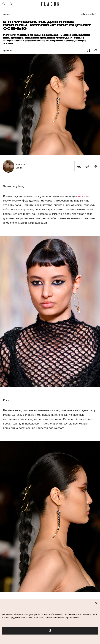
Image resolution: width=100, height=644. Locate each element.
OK (50, 630)
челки (81, 196)
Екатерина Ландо (21, 166)
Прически (8, 50)
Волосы (7, 14)
